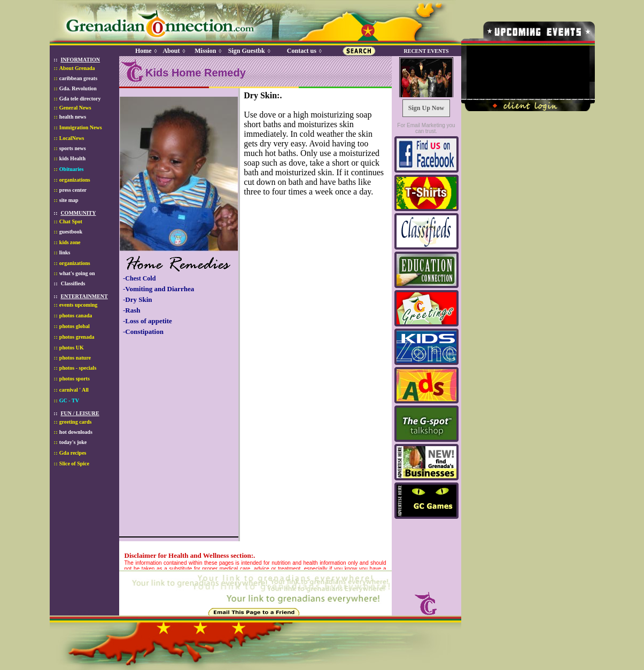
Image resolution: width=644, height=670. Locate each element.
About (171, 51)
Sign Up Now (426, 108)
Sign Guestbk (249, 51)
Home (143, 51)
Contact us (302, 51)
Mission (205, 51)
